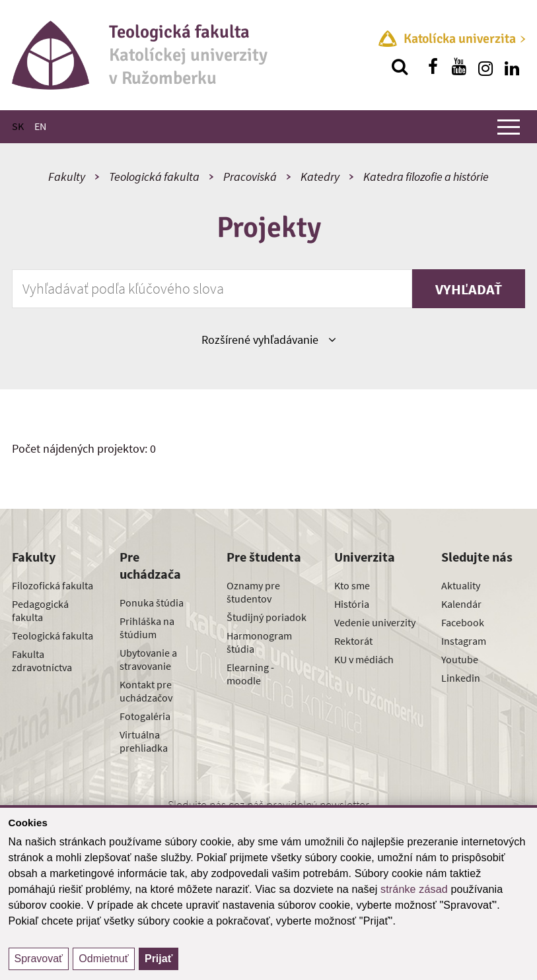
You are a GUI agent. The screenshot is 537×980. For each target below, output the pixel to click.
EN (40, 126)
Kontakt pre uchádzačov (146, 691)
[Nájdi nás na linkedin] (512, 67)
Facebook (463, 622)
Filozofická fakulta (53, 585)
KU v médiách (364, 659)
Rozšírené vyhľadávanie (268, 339)
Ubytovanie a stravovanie (148, 659)
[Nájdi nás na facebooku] (433, 67)
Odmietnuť (103, 959)
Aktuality (461, 585)
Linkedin (461, 678)
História (352, 604)
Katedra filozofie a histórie (426, 177)
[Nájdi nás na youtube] (459, 67)
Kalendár (461, 604)
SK (18, 126)
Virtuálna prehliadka (144, 741)
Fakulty (67, 177)
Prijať (159, 959)
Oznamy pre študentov (253, 592)
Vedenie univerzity (375, 622)
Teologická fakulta (154, 177)
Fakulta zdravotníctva (42, 661)
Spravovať (39, 959)
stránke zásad (414, 889)
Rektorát (353, 641)
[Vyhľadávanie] (400, 67)
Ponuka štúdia (152, 603)
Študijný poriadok (267, 617)
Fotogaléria (145, 716)
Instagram (464, 641)
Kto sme (352, 585)
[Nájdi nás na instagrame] (485, 67)
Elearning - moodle (250, 674)
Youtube (460, 659)
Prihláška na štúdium (147, 628)
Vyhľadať (469, 289)
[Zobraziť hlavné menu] (509, 127)
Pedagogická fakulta (40, 610)
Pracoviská (250, 177)
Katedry (320, 177)
